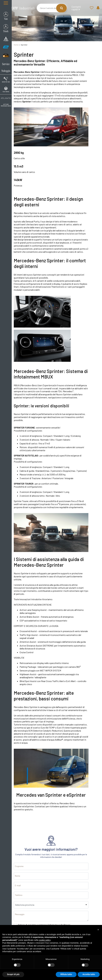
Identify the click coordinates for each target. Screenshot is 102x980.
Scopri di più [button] (13, 974)
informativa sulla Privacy (59, 925)
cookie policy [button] (45, 940)
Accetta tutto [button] (89, 974)
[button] (98, 930)
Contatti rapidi (76, 8)
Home (16, 45)
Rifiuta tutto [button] (66, 974)
